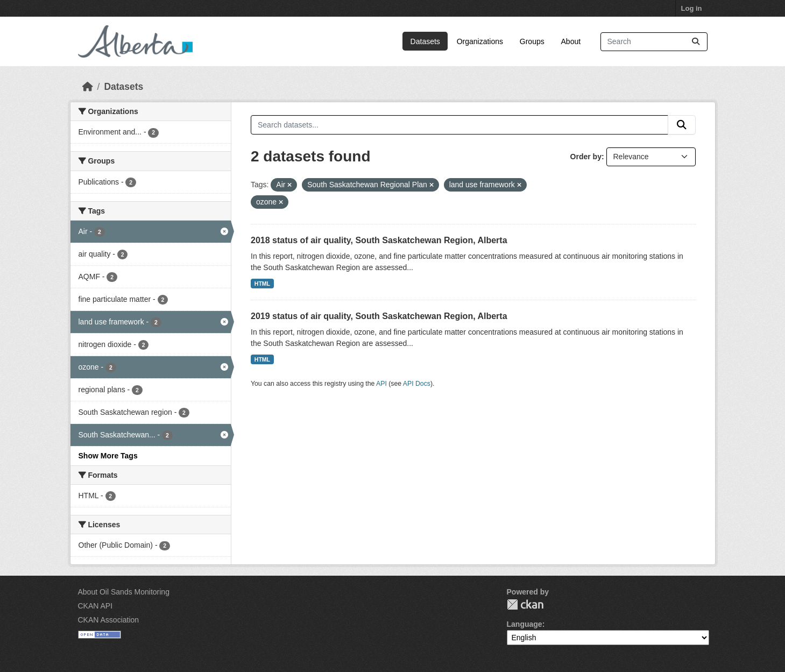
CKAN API (96, 606)
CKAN (525, 604)
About (571, 41)
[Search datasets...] (654, 42)
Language (525, 624)
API (381, 384)
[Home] (88, 87)
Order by (586, 157)
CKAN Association (109, 620)
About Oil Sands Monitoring (124, 592)
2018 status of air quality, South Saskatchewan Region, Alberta (379, 240)
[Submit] (696, 42)
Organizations (480, 41)
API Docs (417, 384)
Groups (532, 41)
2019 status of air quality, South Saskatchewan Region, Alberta (379, 316)
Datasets (425, 41)
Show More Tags (108, 456)
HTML (262, 284)
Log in (692, 8)
